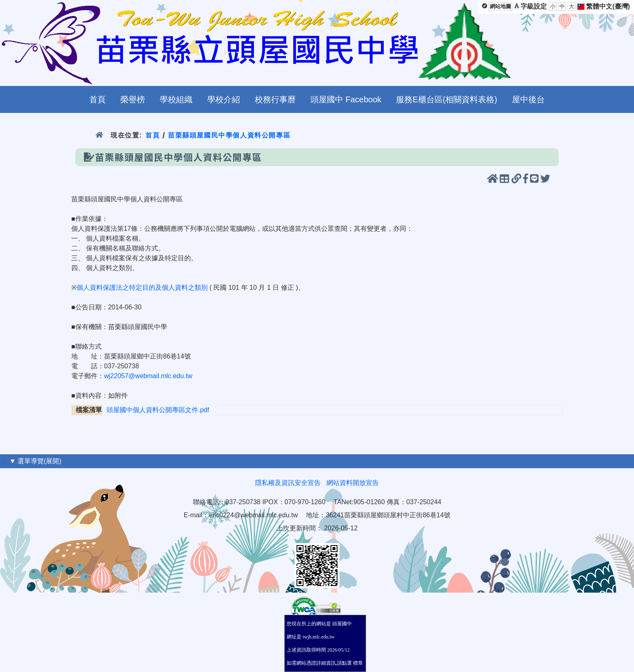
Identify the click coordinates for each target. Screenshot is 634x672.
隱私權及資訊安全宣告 (288, 483)
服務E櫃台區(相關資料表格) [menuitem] (447, 99)
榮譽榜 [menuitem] (133, 99)
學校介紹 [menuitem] (224, 99)
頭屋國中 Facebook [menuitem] (346, 99)
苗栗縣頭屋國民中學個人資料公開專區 (229, 135)
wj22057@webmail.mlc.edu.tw (148, 376)
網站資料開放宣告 (353, 483)
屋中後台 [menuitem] (528, 99)
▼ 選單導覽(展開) (35, 461)
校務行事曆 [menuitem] (275, 99)
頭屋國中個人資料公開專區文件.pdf (158, 410)
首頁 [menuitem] (97, 99)
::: (5, 461)
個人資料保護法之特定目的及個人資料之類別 (142, 288)
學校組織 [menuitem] (176, 99)
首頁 (153, 135)
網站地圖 (500, 6)
